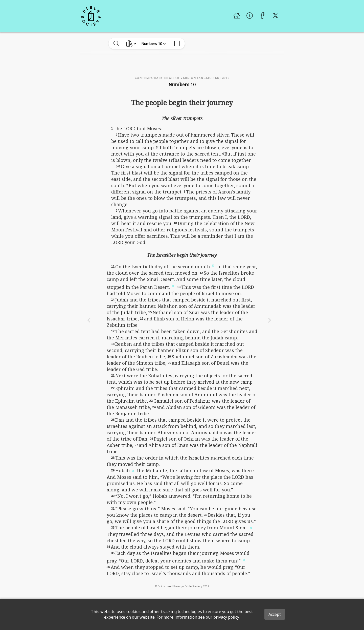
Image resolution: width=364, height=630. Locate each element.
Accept (275, 614)
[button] (213, 265)
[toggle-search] (116, 44)
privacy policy (226, 617)
